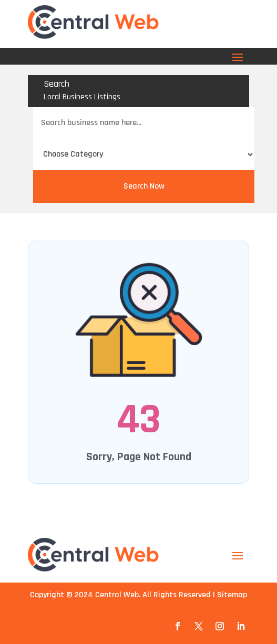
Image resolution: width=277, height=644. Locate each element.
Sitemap (232, 595)
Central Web (117, 595)
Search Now (144, 186)
